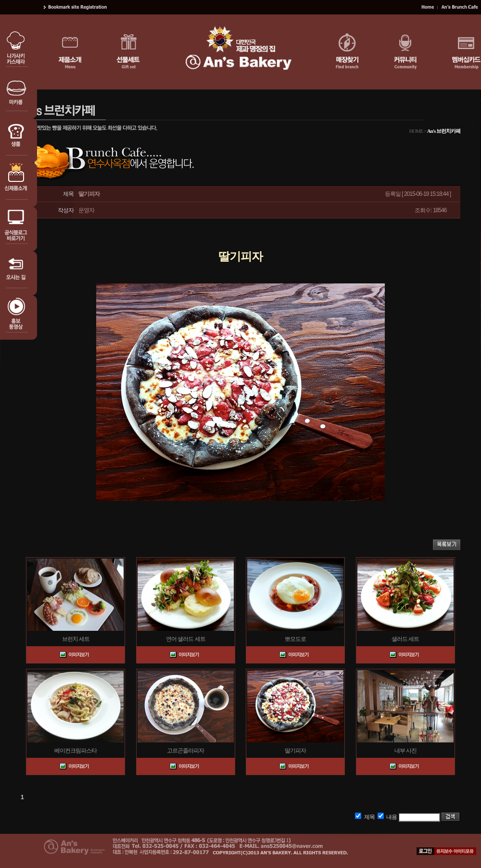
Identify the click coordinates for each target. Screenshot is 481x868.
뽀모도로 (295, 639)
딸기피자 (295, 751)
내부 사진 (405, 751)
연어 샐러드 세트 (186, 639)
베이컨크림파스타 (76, 751)
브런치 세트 (76, 639)
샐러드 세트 (405, 639)
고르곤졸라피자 (185, 751)
